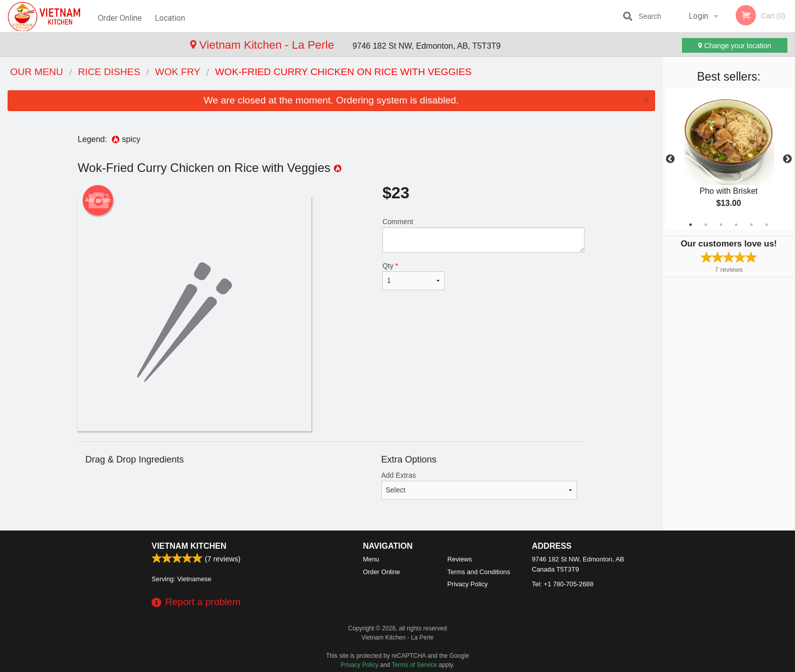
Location (172, 16)
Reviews (459, 559)
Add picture (98, 200)
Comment (483, 235)
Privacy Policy (467, 584)
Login (698, 16)
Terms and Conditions (479, 572)
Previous (670, 159)
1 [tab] (691, 225)
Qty (413, 276)
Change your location (735, 46)
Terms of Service (414, 665)
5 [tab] (751, 225)
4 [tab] (736, 225)
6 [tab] (767, 225)
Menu (371, 559)
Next (787, 159)
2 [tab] (706, 225)
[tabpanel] (729, 159)
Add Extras (479, 485)
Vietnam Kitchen (189, 546)
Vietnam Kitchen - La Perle (86, 45)
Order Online (120, 16)
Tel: (563, 584)
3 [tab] (721, 225)
